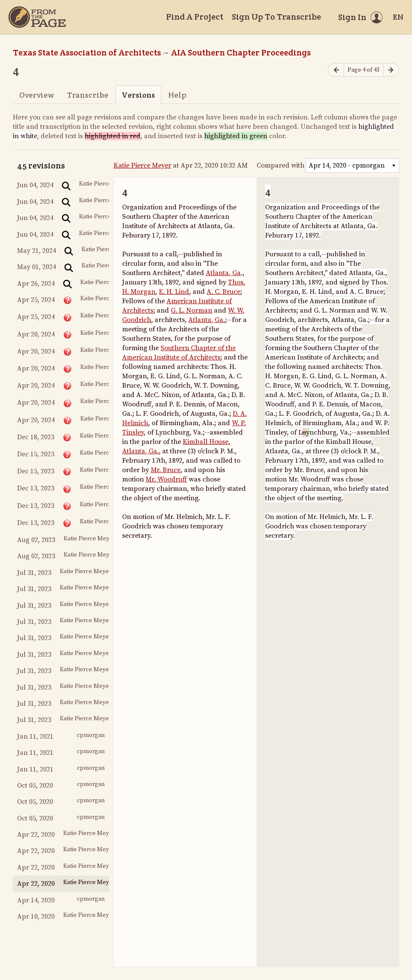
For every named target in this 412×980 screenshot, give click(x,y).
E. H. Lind (174, 292)
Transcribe (88, 95)
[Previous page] (336, 70)
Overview (37, 95)
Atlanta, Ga (223, 273)
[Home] (37, 17)
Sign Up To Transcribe (276, 17)
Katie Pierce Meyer (142, 165)
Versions (138, 95)
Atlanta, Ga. (207, 320)
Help (177, 95)
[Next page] (391, 70)
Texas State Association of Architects (87, 52)
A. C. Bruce (224, 292)
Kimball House (206, 442)
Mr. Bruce (166, 470)
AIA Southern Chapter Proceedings (241, 52)
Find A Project (195, 17)
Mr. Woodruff (166, 479)
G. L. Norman (191, 310)
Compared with (281, 165)
